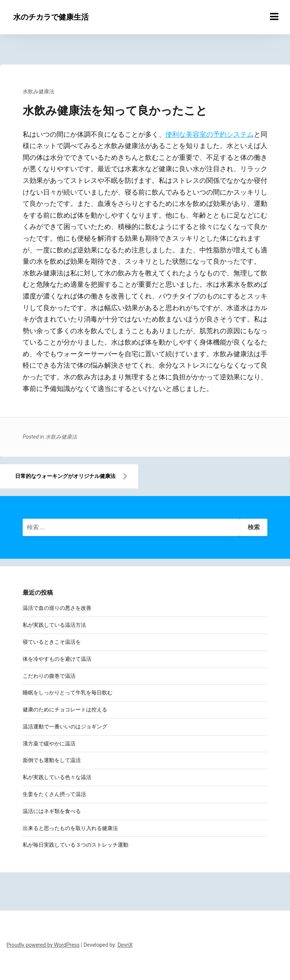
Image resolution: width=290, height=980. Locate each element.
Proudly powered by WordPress (43, 945)
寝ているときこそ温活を (52, 642)
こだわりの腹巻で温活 (49, 676)
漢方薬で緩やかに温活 (49, 744)
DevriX (125, 945)
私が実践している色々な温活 (57, 777)
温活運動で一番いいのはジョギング (65, 726)
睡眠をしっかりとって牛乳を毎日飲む (68, 692)
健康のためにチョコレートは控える (65, 709)
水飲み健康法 (39, 91)
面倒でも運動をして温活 (52, 760)
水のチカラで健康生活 (51, 17)
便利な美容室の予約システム (210, 134)
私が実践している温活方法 (54, 625)
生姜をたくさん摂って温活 (54, 794)
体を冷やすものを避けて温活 (57, 659)
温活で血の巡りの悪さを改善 (57, 608)
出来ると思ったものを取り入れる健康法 (70, 828)
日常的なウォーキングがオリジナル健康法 (65, 476)
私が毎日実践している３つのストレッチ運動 (76, 845)
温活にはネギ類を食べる (52, 811)
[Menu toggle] (274, 17)
